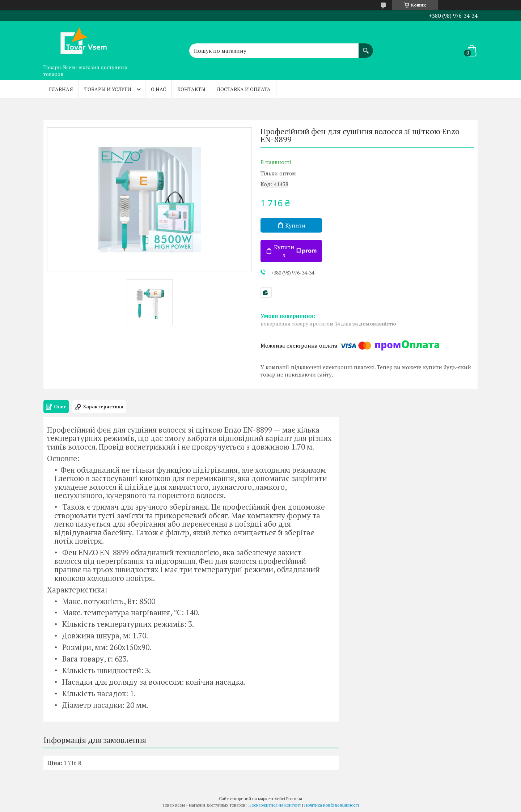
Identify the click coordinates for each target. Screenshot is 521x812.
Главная (61, 89)
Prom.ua (294, 798)
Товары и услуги (108, 89)
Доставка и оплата (244, 89)
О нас (158, 89)
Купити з (295, 251)
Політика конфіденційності (332, 805)
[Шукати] (366, 47)
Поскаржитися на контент (275, 805)
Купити (295, 225)
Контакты (191, 89)
